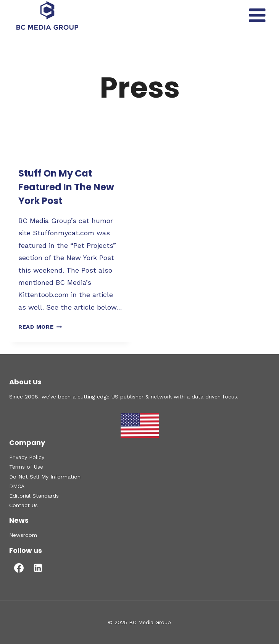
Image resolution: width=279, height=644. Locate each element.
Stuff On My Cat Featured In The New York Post (66, 187)
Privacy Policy (27, 457)
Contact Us (23, 505)
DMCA (17, 486)
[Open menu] (257, 15)
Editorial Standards (34, 496)
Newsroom (23, 535)
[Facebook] (19, 568)
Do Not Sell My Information (45, 477)
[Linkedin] (38, 568)
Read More (40, 327)
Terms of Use (26, 467)
